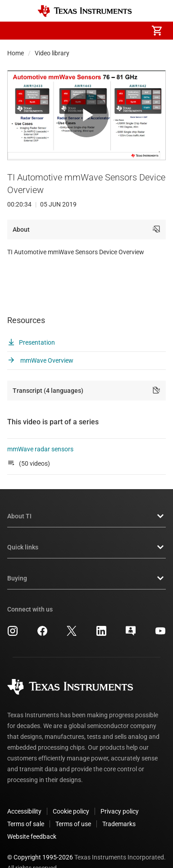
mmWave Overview (40, 341)
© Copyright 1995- (40, 837)
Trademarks (119, 804)
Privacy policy (120, 792)
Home (16, 53)
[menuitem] (81, 31)
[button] (16, 31)
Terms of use (73, 804)
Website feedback (32, 817)
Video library (52, 53)
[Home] (85, 11)
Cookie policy (71, 792)
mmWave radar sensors (41, 429)
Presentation (31, 323)
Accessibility (24, 792)
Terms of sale (26, 804)
